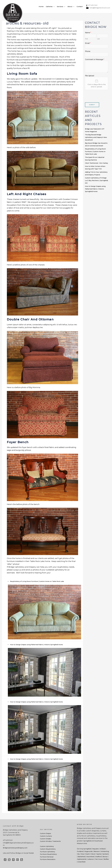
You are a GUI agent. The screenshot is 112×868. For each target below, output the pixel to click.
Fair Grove (99, 859)
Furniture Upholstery (48, 852)
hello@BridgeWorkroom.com (98, 8)
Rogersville (88, 851)
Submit (92, 105)
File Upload (90, 76)
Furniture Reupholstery (48, 854)
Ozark (87, 854)
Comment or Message (95, 59)
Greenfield (82, 862)
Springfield (87, 841)
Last (98, 39)
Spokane (106, 854)
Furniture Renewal (47, 857)
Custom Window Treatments (50, 841)
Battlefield (81, 857)
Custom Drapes (45, 833)
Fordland (80, 851)
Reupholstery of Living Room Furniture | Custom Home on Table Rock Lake (37, 581)
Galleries (49, 7)
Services (60, 7)
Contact (80, 7)
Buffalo (106, 859)
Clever (93, 854)
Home (41, 7)
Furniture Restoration (48, 859)
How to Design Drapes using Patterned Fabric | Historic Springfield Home (36, 645)
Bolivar (105, 857)
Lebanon (91, 859)
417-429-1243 (92, 5)
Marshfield (90, 857)
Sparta (99, 854)
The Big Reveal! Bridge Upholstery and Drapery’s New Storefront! (96, 137)
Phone (88, 51)
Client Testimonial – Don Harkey (96, 163)
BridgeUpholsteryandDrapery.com (15, 848)
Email (88, 43)
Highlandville (82, 859)
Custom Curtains (46, 836)
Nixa (82, 854)
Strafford (98, 857)
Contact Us (17, 570)
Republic (96, 849)
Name (88, 33)
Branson (97, 851)
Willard (103, 849)
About (70, 7)
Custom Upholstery (47, 846)
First (86, 39)
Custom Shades (46, 839)
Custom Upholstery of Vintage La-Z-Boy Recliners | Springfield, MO (97, 180)
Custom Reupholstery (48, 849)
